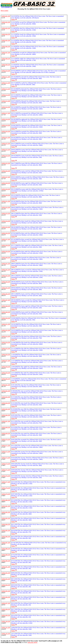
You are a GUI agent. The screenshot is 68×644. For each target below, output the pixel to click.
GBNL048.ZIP (6, 306)
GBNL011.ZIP (6, 77)
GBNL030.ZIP (6, 195)
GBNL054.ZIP (6, 342)
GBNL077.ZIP (6, 482)
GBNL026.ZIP (6, 171)
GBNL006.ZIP (6, 47)
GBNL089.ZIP (6, 555)
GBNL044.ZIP (6, 282)
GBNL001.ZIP (6, 16)
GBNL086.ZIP (6, 537)
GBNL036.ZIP (6, 233)
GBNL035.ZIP (6, 227)
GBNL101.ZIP (6, 628)
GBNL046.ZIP (6, 294)
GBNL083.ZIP (6, 518)
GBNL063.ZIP (6, 397)
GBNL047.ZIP (6, 300)
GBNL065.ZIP (6, 409)
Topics (13, 19)
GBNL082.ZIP (6, 512)
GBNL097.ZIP (6, 603)
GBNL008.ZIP (6, 59)
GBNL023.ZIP (6, 150)
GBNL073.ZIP (6, 458)
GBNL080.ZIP (6, 500)
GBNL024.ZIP (6, 156)
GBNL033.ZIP (6, 213)
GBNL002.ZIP (6, 22)
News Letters (4, 11)
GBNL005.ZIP (6, 40)
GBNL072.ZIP (6, 452)
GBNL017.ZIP (6, 113)
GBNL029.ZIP (6, 189)
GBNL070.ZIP (6, 440)
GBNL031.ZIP (6, 201)
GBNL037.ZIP (6, 239)
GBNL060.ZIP (6, 379)
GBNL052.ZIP (6, 330)
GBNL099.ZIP (6, 615)
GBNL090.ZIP (6, 561)
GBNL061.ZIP (6, 385)
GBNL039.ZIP (6, 251)
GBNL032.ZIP (6, 207)
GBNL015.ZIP (6, 101)
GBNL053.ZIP (6, 336)
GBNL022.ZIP (6, 144)
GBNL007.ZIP (6, 53)
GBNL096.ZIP (6, 597)
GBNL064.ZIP (6, 403)
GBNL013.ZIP (6, 89)
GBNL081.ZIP (6, 506)
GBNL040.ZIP (6, 258)
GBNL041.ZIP (6, 264)
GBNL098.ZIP (6, 609)
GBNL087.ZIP (6, 543)
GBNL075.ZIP (6, 470)
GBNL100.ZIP (6, 621)
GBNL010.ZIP (6, 71)
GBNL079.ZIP (6, 494)
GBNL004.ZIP (6, 34)
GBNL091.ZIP (6, 567)
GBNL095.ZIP (6, 591)
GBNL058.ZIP (6, 367)
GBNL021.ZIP (6, 137)
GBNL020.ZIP (6, 131)
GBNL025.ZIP (6, 163)
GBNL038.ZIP (6, 245)
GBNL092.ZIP (6, 573)
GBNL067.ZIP (6, 421)
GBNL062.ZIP (6, 391)
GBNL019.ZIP (6, 125)
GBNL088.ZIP (6, 549)
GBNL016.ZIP (6, 107)
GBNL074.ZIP (6, 464)
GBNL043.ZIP (6, 276)
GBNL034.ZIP (6, 221)
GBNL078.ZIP (6, 488)
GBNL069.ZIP (6, 433)
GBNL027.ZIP (6, 177)
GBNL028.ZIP (6, 183)
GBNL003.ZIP (6, 28)
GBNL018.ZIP (6, 119)
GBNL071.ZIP (6, 446)
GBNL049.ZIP (6, 312)
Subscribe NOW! (32, 642)
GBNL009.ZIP (6, 65)
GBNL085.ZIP (6, 530)
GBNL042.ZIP (6, 270)
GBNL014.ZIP (6, 95)
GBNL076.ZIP (6, 476)
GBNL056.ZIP (6, 355)
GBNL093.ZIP (6, 579)
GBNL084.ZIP (6, 524)
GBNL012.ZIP (6, 83)
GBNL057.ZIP (6, 361)
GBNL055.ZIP (6, 349)
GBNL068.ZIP (6, 427)
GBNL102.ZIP (6, 634)
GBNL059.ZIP (6, 373)
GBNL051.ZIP (6, 324)
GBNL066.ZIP (6, 415)
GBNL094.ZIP (6, 585)
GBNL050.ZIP (6, 318)
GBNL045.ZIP (6, 288)
